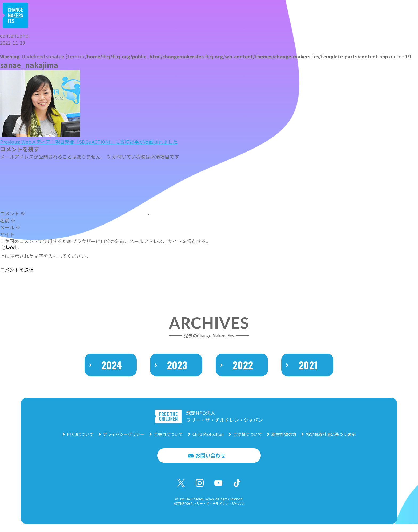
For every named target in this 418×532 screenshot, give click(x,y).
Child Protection (208, 440)
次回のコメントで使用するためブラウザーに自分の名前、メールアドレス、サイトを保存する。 (108, 241)
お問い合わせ (210, 461)
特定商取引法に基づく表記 (331, 440)
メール (10, 227)
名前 (8, 220)
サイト (7, 234)
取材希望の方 (284, 440)
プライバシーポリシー (124, 440)
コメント (13, 213)
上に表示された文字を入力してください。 (45, 256)
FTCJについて (80, 440)
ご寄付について (168, 440)
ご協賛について (248, 440)
